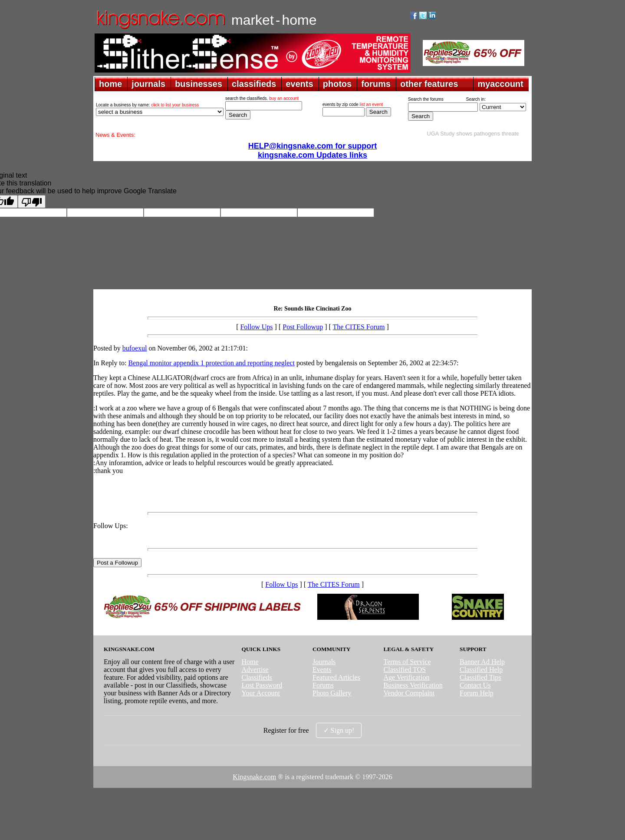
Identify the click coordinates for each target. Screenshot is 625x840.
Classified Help (481, 670)
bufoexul (135, 348)
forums (376, 84)
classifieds (254, 84)
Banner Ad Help (482, 662)
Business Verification (413, 685)
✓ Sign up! (339, 730)
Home (250, 662)
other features (429, 84)
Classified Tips (480, 677)
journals (148, 84)
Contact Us (475, 685)
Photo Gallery (332, 693)
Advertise (255, 670)
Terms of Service (407, 662)
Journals (324, 662)
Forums (323, 685)
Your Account (261, 693)
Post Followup (303, 327)
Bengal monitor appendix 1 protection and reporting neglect (211, 363)
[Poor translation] (32, 202)
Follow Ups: (111, 526)
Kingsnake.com (254, 777)
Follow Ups (256, 327)
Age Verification (407, 677)
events (299, 84)
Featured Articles (336, 677)
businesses (199, 84)
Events (322, 670)
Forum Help (477, 693)
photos (337, 84)
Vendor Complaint (409, 693)
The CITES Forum (359, 327)
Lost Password (262, 685)
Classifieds (257, 677)
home (110, 84)
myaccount (500, 84)
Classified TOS (405, 670)
